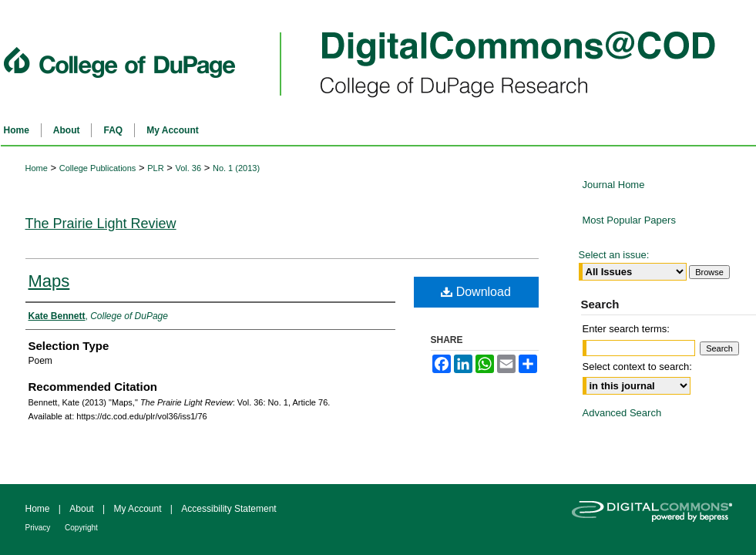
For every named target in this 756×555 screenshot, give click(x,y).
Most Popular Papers (629, 220)
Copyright (81, 528)
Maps (49, 281)
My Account (138, 509)
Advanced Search (622, 413)
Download (476, 292)
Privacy (39, 528)
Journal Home (614, 185)
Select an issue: (614, 255)
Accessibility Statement (228, 509)
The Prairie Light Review (101, 224)
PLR (155, 168)
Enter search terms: (626, 329)
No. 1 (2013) (236, 168)
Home (37, 168)
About (83, 509)
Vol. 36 (188, 168)
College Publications (98, 168)
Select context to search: (637, 367)
